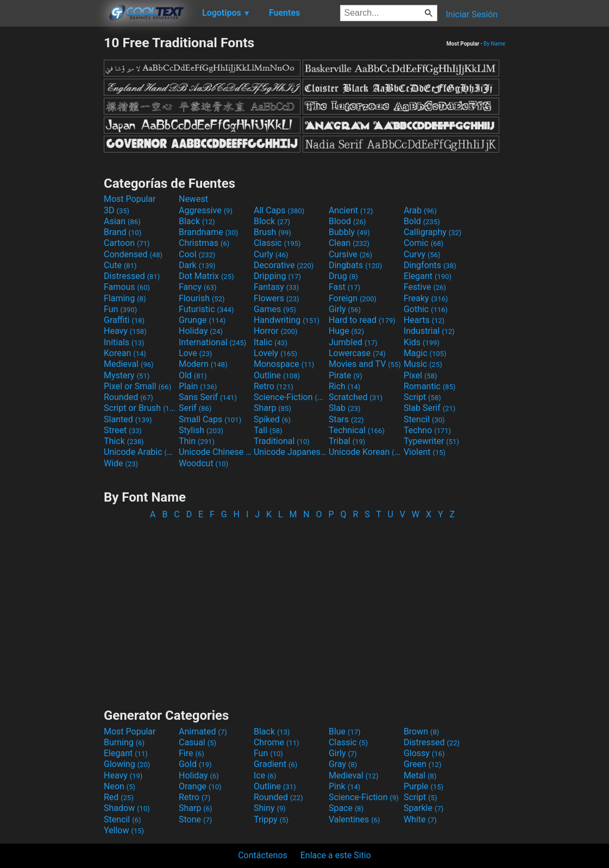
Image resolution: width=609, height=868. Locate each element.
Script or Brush (140, 408)
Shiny (270, 808)
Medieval (129, 364)
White (420, 819)
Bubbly (349, 232)
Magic (425, 353)
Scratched (356, 397)
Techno (427, 430)
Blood (347, 221)
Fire (192, 753)
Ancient (351, 210)
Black (197, 221)
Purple (423, 786)
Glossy (424, 753)
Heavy (125, 331)
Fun (120, 309)
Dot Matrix (206, 276)
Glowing (127, 764)
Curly (271, 254)
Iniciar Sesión (472, 14)
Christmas (204, 243)
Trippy (271, 819)
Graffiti (124, 320)
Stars (346, 419)
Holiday (201, 331)
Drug (343, 276)
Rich (345, 386)
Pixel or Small (137, 386)
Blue (345, 731)
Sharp (272, 408)
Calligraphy (433, 232)
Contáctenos (263, 855)
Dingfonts (430, 265)
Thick (124, 441)
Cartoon (127, 243)
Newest (193, 199)
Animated (203, 731)
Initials (124, 342)
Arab (420, 210)
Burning (124, 742)
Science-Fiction (290, 397)
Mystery (127, 375)
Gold (195, 764)
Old (193, 375)
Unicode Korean (365, 452)
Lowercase (357, 353)
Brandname (208, 232)
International (212, 342)
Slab (345, 408)
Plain (198, 386)
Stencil (424, 419)
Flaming (125, 298)
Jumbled (353, 342)
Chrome (277, 742)
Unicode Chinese (215, 452)
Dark (197, 265)
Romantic (430, 386)
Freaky (426, 298)
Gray (343, 764)
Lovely (275, 353)
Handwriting (287, 320)
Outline (277, 375)
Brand (123, 232)
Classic (277, 243)
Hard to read (362, 320)
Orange (200, 786)
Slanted (128, 419)
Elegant (428, 276)
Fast (344, 287)
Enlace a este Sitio (336, 855)
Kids (422, 342)
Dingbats (355, 265)
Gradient (275, 764)
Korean (125, 353)
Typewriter (431, 441)
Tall (268, 430)
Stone (195, 819)
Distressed (132, 276)
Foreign (353, 298)
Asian (122, 221)
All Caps (279, 210)
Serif (195, 408)
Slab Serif (429, 408)
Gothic (426, 309)
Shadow (127, 808)
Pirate (346, 375)
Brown (421, 731)
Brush (272, 232)
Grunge (202, 320)
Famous (127, 287)
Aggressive (206, 210)
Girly (345, 309)
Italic (271, 342)
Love (195, 353)
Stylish (201, 430)
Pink (345, 786)
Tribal (347, 441)
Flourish (202, 298)
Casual (197, 742)
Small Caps (210, 419)
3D (117, 210)
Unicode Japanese (290, 452)
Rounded (128, 397)
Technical (357, 430)
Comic (423, 243)
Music (423, 364)
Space (346, 808)
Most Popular (130, 199)
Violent (425, 452)
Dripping (277, 276)
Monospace (284, 364)
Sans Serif (208, 397)
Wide (121, 463)
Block (272, 221)
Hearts (424, 320)
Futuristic (206, 309)
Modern (203, 364)
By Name (494, 44)
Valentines (354, 819)
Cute (120, 265)
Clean (349, 243)
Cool (197, 254)
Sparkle (423, 808)
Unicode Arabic (140, 452)
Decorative (284, 265)
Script (422, 397)
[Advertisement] (52, 198)
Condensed (133, 254)
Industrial (429, 331)
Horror (276, 331)
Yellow (124, 830)
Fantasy (276, 287)
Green (423, 764)
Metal (420, 775)
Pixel (420, 375)
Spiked (272, 419)
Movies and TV (365, 364)
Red (119, 797)
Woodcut (203, 463)
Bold (422, 221)
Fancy (198, 287)
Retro (274, 386)
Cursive (351, 254)
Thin (197, 441)
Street (123, 430)
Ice (265, 775)
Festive (425, 287)
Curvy (422, 254)
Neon (120, 786)
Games (275, 309)
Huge (346, 331)
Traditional (282, 441)
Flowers (277, 298)
